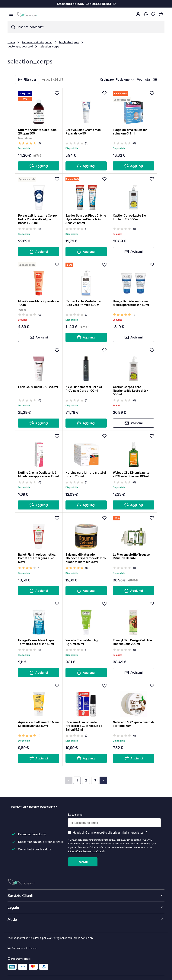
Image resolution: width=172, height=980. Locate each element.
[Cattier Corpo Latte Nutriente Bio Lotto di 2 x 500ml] (134, 365)
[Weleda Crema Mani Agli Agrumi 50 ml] (86, 618)
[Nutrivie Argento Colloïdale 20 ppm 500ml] (39, 108)
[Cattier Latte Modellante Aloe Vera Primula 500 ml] (86, 279)
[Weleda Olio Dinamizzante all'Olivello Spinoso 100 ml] (134, 451)
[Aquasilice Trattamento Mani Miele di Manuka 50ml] (39, 700)
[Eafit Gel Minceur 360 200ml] (39, 365)
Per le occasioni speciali (37, 42)
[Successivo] (103, 780)
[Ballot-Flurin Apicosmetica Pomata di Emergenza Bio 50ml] (39, 533)
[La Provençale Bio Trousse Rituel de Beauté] (134, 533)
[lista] (155, 79)
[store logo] (28, 14)
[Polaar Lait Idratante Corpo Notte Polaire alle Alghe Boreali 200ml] (39, 194)
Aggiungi (39, 166)
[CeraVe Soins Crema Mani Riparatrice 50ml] (86, 108)
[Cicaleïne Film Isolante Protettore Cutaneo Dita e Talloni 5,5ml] (86, 700)
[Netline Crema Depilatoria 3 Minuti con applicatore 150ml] (39, 451)
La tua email (76, 815)
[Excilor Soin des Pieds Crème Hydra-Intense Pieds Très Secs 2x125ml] (86, 194)
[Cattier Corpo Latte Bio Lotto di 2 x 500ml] (134, 194)
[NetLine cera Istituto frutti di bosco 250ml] (86, 451)
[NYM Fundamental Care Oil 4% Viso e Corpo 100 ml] (86, 365)
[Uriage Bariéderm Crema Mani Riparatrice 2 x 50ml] (134, 279)
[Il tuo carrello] (161, 14)
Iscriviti (83, 862)
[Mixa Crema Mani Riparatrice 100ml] (39, 279)
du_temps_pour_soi (20, 46)
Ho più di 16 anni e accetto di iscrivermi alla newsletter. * (110, 832)
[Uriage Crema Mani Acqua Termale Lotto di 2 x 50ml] (39, 618)
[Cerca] (131, 14)
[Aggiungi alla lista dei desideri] (57, 93)
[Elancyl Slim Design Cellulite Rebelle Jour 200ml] (134, 618)
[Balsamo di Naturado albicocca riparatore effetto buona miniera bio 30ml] (86, 533)
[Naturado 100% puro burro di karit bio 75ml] (134, 700)
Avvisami (134, 252)
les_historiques (69, 42)
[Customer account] (138, 14)
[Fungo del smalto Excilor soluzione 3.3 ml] (134, 108)
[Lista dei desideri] (153, 14)
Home (11, 42)
